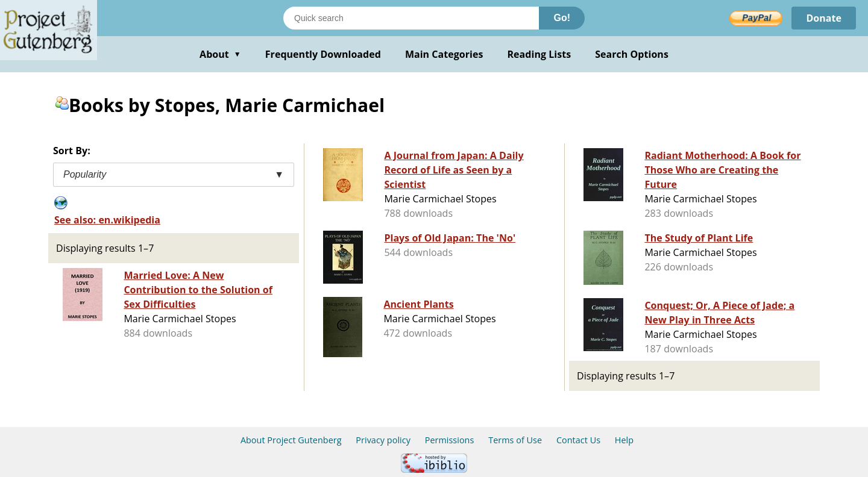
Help (624, 440)
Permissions (450, 440)
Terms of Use (515, 440)
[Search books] (411, 18)
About (220, 54)
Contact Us (578, 440)
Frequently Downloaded (323, 54)
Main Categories (444, 54)
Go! (562, 18)
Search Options (632, 54)
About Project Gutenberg (291, 440)
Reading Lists (539, 54)
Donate (824, 18)
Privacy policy (383, 440)
